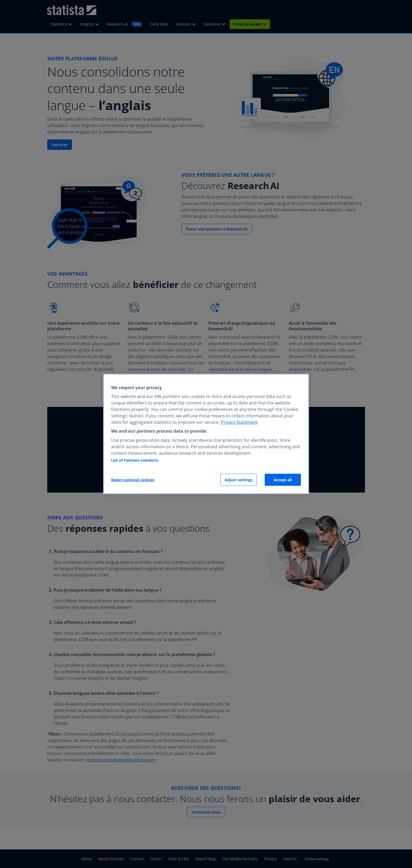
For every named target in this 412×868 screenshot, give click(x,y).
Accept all (283, 480)
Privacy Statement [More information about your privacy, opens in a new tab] (239, 422)
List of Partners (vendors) (135, 460)
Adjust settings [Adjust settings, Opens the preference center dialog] (239, 480)
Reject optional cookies (133, 480)
